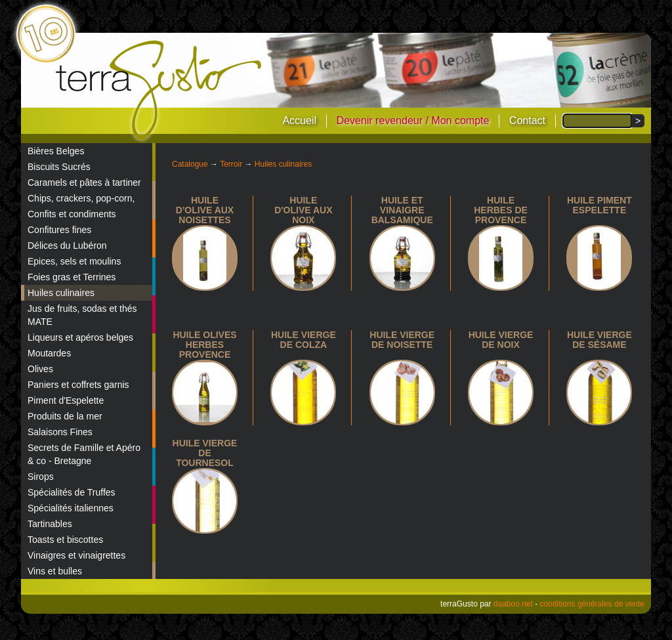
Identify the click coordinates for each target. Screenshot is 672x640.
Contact (527, 120)
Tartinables (50, 524)
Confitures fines (59, 230)
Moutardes (49, 353)
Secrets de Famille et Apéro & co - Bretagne (84, 454)
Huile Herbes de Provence (501, 210)
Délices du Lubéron (67, 245)
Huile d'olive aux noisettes (205, 210)
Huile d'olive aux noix (303, 210)
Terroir (231, 164)
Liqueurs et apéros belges (80, 337)
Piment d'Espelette (66, 400)
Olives (40, 369)
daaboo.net (513, 604)
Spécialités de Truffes (72, 492)
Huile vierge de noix (501, 340)
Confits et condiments (72, 214)
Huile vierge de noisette (402, 340)
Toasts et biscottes (65, 540)
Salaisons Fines (60, 432)
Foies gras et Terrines (72, 277)
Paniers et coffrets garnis (78, 385)
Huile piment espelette (599, 205)
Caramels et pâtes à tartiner (84, 182)
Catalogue (190, 164)
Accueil (299, 120)
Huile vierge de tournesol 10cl (205, 458)
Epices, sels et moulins (74, 261)
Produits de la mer (65, 416)
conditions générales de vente (592, 604)
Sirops (41, 477)
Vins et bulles (55, 571)
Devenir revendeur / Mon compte (412, 120)
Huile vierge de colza (304, 340)
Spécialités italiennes (71, 508)
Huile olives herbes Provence (204, 345)
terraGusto (160, 91)
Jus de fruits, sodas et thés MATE (82, 315)
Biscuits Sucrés (59, 167)
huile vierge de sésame (599, 340)
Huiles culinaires (61, 293)
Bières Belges (56, 151)
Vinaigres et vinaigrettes (76, 555)
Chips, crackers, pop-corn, (81, 198)
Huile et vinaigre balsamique (402, 210)
